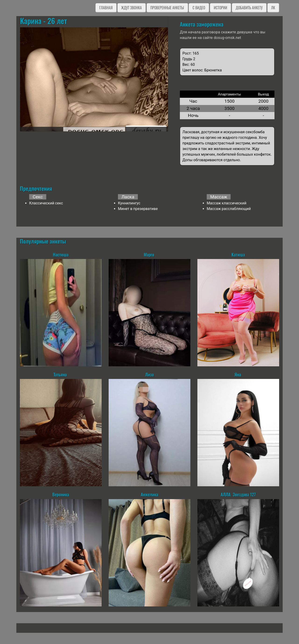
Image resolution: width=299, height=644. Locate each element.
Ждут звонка (132, 8)
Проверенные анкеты (167, 8)
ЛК (273, 8)
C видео (199, 8)
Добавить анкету (249, 8)
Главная (106, 8)
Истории (220, 8)
